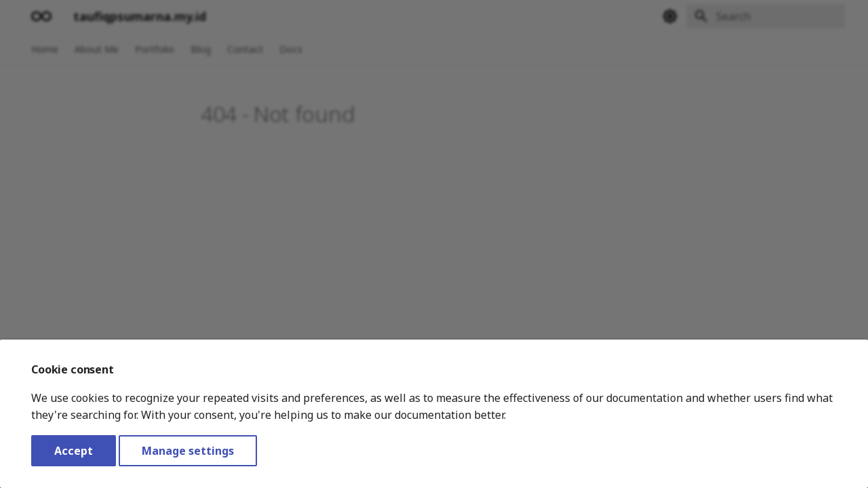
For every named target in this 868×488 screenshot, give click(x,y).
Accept (74, 451)
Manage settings (188, 451)
